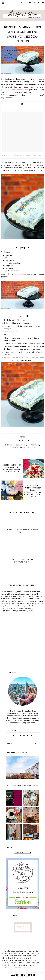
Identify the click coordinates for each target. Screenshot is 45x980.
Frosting (23, 274)
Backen (16, 445)
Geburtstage (33, 445)
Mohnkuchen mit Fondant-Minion (15, 90)
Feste (23, 445)
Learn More (18, 975)
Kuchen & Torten (17, 448)
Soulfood (31, 448)
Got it (31, 975)
